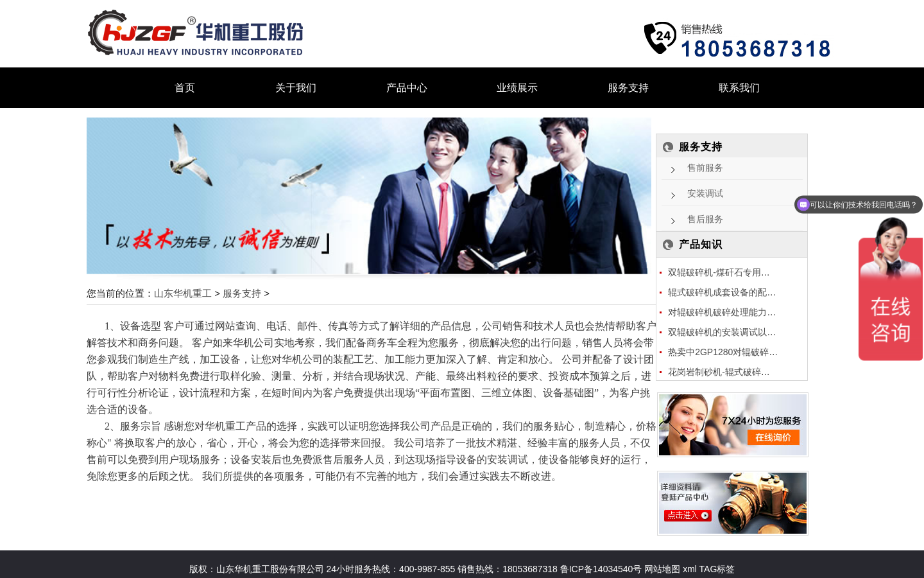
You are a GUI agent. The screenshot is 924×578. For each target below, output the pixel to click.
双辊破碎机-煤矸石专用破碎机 (728, 272)
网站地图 (661, 569)
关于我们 (296, 88)
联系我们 (739, 88)
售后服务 (705, 219)
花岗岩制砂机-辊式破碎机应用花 (732, 372)
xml (690, 569)
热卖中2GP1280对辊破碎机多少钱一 (741, 352)
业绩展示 (517, 88)
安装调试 (705, 194)
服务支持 (628, 88)
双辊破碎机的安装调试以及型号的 (735, 332)
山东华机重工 (183, 293)
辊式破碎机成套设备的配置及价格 (735, 292)
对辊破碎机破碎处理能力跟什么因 (735, 312)
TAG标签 (717, 569)
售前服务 (705, 168)
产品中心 (407, 88)
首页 (185, 88)
